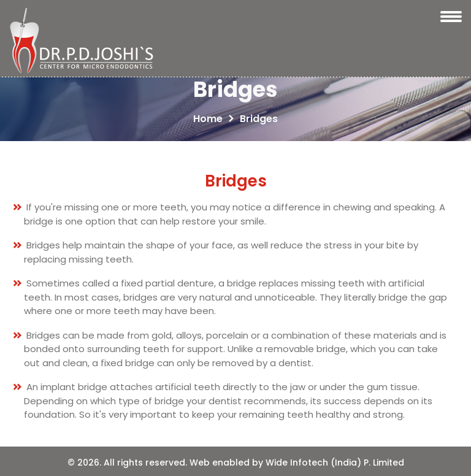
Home (208, 119)
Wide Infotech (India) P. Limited (335, 463)
